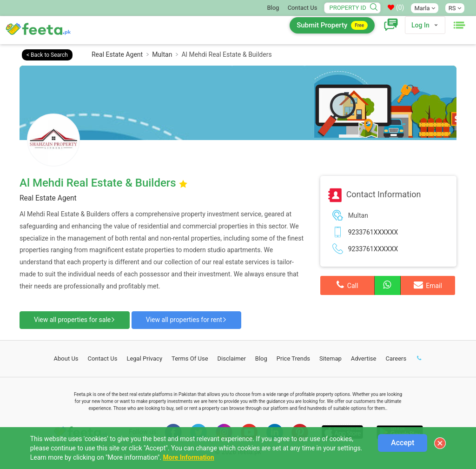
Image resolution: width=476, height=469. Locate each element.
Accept (403, 443)
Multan (162, 54)
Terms (190, 358)
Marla (424, 8)
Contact (103, 358)
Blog (273, 8)
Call (347, 285)
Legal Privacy (144, 358)
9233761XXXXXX (373, 232)
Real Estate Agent (117, 54)
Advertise (364, 358)
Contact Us (303, 8)
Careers (396, 358)
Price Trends (293, 358)
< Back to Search (47, 55)
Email (428, 285)
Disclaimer (232, 358)
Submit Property (332, 25)
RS (455, 8)
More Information (189, 457)
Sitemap (331, 358)
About (66, 358)
